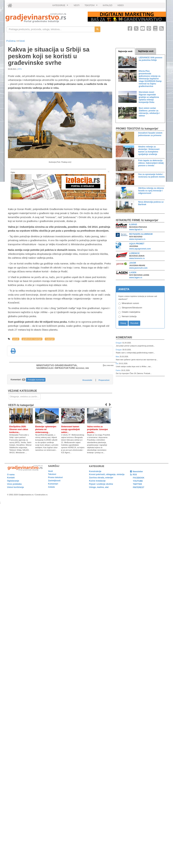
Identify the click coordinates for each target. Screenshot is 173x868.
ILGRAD (133, 224)
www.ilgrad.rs (136, 230)
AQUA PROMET (137, 244)
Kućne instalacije (97, 481)
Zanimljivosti (54, 481)
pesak (16, 339)
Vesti (22, 41)
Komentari (124, 337)
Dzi (117, 363)
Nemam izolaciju (129, 316)
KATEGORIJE (61, 6)
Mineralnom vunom (130, 303)
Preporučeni (104, 380)
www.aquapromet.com (140, 249)
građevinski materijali (32, 339)
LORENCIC (135, 253)
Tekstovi (52, 474)
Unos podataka (14, 484)
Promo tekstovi (55, 477)
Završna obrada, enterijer (101, 478)
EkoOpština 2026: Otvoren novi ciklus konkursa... (19, 429)
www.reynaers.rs (137, 239)
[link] (44, 18)
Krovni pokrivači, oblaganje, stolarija (107, 474)
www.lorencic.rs (137, 258)
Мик (118, 357)
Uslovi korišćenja (15, 487)
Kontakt (11, 478)
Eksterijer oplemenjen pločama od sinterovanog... (46, 429)
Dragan (119, 343)
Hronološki (87, 380)
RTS (20, 69)
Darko (119, 370)
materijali (50, 339)
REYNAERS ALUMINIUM (141, 234)
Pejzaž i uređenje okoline (101, 484)
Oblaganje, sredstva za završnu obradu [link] (25, 397)
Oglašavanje (13, 481)
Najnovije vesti (125, 51)
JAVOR (133, 263)
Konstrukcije (95, 471)
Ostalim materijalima (131, 312)
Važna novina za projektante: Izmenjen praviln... (97, 429)
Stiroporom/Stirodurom (132, 308)
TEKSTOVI (92, 6)
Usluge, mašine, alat (99, 487)
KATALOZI (108, 5)
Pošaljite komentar (36, 380)
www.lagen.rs (136, 278)
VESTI (77, 5)
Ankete (52, 487)
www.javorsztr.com (138, 268)
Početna (11, 41)
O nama (11, 475)
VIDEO (121, 5)
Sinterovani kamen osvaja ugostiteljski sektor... (71, 429)
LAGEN (133, 272)
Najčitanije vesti (146, 51)
